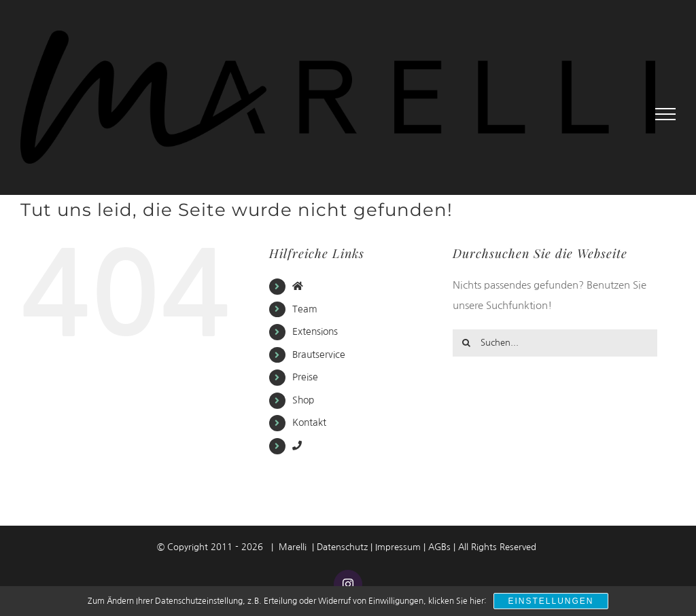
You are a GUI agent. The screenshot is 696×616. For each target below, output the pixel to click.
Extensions (315, 331)
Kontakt (309, 422)
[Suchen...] (555, 343)
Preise (305, 377)
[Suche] (466, 343)
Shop (303, 400)
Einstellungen (551, 601)
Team (305, 309)
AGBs (439, 547)
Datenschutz (342, 547)
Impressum (398, 547)
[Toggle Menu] (666, 114)
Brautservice (319, 355)
